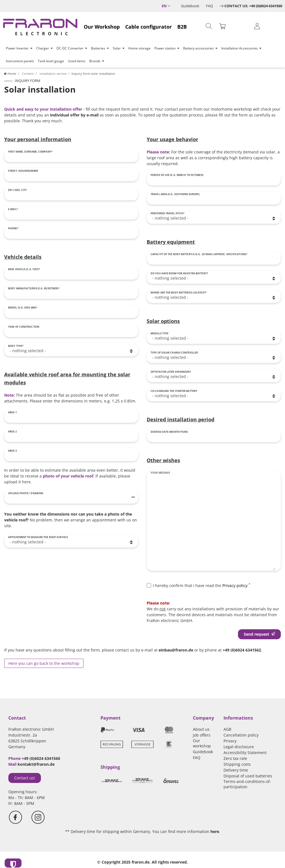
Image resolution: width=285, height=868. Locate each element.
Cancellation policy (241, 735)
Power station (165, 48)
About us (201, 729)
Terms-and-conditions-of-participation (247, 784)
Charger (43, 48)
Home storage (139, 48)
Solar (117, 48)
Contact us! (25, 778)
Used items (77, 61)
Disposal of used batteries (248, 776)
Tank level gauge (51, 61)
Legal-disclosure (239, 747)
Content (27, 74)
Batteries (98, 48)
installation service (53, 74)
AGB (227, 729)
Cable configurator (148, 27)
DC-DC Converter (70, 48)
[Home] (10, 74)
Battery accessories (198, 48)
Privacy (230, 741)
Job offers (202, 735)
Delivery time (236, 770)
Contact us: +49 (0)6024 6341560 (253, 6)
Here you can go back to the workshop (44, 663)
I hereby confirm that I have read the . (202, 585)
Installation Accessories (239, 48)
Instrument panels (20, 61)
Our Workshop (102, 27)
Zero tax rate (235, 758)
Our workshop (202, 743)
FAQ (209, 6)
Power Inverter (17, 48)
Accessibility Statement (245, 753)
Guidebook (190, 6)
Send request (259, 634)
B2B (182, 27)
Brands (95, 61)
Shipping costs (237, 764)
